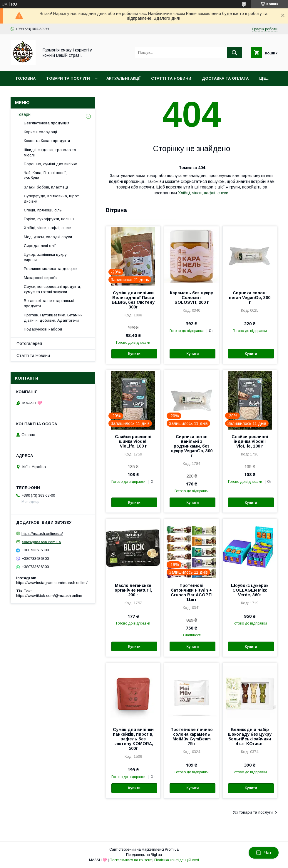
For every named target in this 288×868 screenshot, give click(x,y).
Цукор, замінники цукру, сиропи (46, 257)
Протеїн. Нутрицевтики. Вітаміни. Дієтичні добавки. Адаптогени (54, 318)
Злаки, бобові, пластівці (46, 187)
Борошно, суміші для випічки (51, 164)
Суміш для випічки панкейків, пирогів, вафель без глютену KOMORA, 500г (133, 739)
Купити (134, 354)
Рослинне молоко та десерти (51, 269)
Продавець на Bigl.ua (144, 855)
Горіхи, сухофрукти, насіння (49, 219)
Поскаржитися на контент (131, 860)
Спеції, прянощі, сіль (43, 210)
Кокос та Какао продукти (47, 141)
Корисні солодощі (40, 132)
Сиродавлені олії (40, 246)
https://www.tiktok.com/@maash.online (49, 596)
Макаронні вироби (41, 278)
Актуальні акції (123, 78)
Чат (264, 853)
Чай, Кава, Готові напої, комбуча (45, 175)
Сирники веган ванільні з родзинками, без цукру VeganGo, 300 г (192, 446)
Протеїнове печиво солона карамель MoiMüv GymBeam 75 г (192, 737)
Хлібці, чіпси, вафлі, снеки (203, 193)
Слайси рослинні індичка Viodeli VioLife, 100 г (250, 441)
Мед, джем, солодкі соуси (48, 237)
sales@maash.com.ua (41, 542)
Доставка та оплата (225, 78)
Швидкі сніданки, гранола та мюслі (50, 152)
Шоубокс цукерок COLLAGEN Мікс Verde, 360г (250, 590)
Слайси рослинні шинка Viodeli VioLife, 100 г (133, 441)
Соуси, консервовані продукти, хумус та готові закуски (52, 289)
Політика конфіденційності (177, 860)
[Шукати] (235, 53)
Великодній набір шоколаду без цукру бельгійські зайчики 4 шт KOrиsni (250, 737)
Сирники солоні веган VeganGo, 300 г (250, 298)
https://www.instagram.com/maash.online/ (52, 583)
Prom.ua (172, 849)
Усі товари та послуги (253, 812)
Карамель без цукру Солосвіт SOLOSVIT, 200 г (191, 298)
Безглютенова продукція (47, 123)
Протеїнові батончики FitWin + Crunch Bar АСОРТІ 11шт (192, 592)
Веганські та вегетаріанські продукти (49, 303)
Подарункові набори (43, 329)
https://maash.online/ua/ (42, 534)
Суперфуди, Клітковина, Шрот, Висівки (52, 199)
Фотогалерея (29, 343)
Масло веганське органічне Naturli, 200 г (133, 590)
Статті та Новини (171, 78)
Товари (24, 114)
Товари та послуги (68, 78)
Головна (26, 78)
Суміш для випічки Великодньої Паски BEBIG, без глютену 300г (133, 300)
